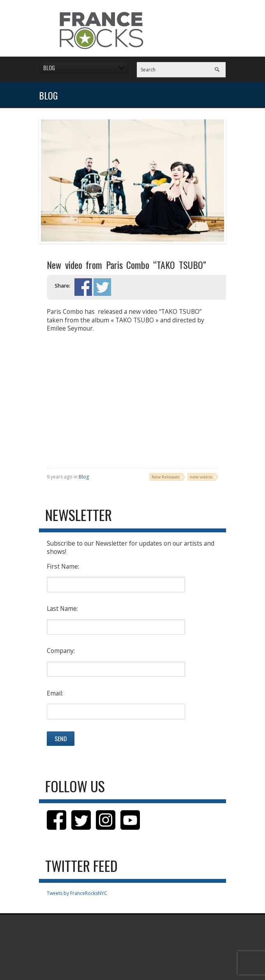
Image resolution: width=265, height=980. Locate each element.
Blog (84, 477)
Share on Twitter (102, 287)
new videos (201, 477)
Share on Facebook (83, 287)
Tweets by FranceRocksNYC (77, 893)
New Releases (165, 477)
